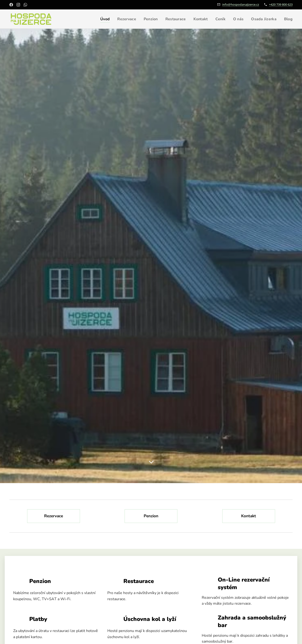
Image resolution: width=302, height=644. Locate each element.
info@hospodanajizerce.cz (241, 4)
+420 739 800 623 (281, 4)
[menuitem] (99, 19)
